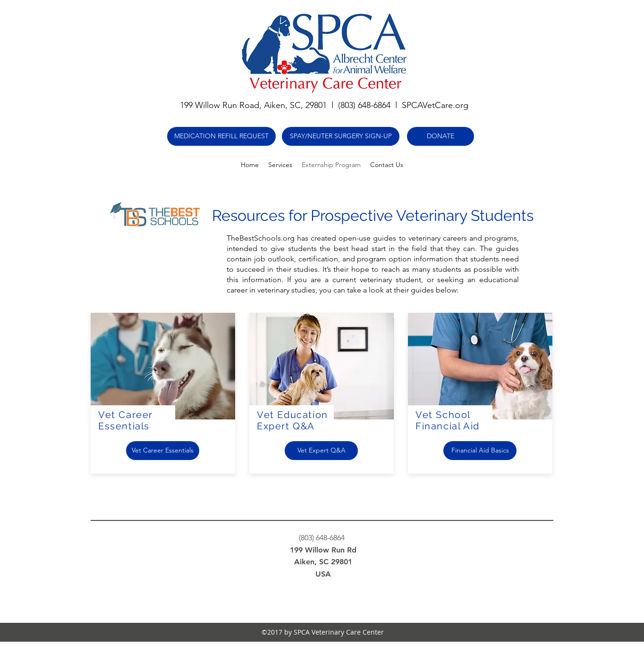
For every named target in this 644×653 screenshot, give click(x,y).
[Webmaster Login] (513, 562)
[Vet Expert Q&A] (321, 451)
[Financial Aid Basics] (480, 451)
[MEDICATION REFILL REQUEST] (221, 136)
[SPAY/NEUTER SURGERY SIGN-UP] (341, 136)
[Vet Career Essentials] (163, 451)
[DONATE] (441, 136)
